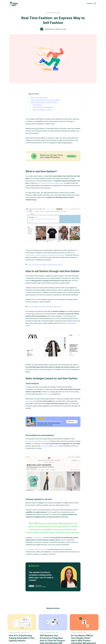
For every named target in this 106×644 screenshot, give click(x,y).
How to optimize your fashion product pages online (44, 307)
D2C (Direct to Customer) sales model (50, 183)
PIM (23, 633)
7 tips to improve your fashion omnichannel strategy (44, 264)
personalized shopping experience (37, 441)
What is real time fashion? (39, 98)
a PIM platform (38, 538)
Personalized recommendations (43, 107)
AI (28, 633)
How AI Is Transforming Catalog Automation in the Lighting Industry (22, 638)
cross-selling (45, 446)
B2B (26, 633)
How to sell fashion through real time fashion (46, 100)
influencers (46, 394)
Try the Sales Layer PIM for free (36, 549)
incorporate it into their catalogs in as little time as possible (45, 255)
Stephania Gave (49, 29)
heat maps (29, 401)
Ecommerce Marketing (53, 13)
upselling (55, 446)
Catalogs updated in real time (42, 110)
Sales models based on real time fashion (44, 102)
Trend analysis (37, 105)
